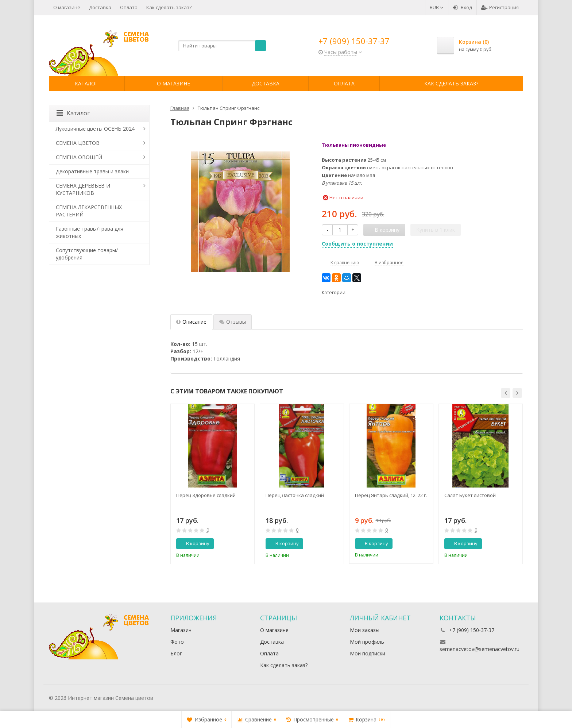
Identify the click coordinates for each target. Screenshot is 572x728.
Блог (176, 653)
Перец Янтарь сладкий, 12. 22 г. (391, 495)
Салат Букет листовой (470, 495)
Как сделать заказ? (169, 7)
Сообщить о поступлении (357, 244)
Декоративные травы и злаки (92, 171)
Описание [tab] (191, 322)
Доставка (100, 7)
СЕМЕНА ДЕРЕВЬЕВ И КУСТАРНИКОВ (83, 189)
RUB (437, 7)
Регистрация (500, 7)
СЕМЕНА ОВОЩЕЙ (79, 157)
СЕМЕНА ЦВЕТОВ (78, 143)
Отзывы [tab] (233, 322)
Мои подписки (368, 653)
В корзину (194, 543)
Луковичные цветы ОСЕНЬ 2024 (95, 129)
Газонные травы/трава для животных (90, 232)
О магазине (67, 7)
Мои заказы (365, 630)
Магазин (181, 630)
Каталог (86, 83)
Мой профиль (367, 642)
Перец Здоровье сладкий (206, 495)
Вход (462, 7)
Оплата (129, 7)
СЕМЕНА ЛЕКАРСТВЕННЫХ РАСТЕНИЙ (89, 211)
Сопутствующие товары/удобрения (87, 254)
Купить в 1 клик (436, 230)
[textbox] (222, 46)
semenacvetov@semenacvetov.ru (480, 649)
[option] (212, 484)
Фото (177, 642)
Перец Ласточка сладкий (295, 495)
